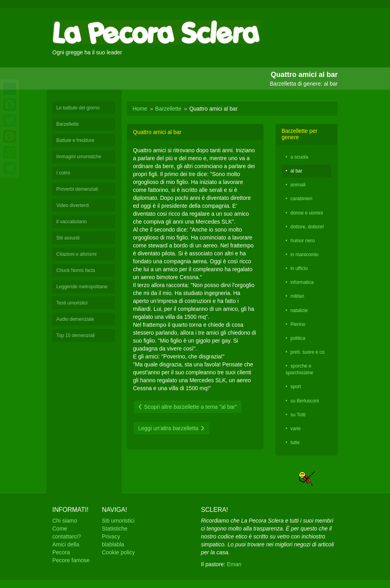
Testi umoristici (72, 303)
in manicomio (305, 255)
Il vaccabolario (72, 222)
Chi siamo (65, 521)
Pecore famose (71, 560)
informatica (302, 282)
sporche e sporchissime (300, 369)
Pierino (298, 324)
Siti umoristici (118, 521)
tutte (295, 442)
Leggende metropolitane (82, 287)
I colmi (63, 173)
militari (297, 296)
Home (140, 109)
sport (296, 387)
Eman (234, 564)
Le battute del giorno (78, 108)
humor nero (303, 241)
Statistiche (115, 529)
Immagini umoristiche (79, 157)
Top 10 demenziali (76, 335)
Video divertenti (73, 205)
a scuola (299, 157)
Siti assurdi (68, 238)
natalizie (299, 310)
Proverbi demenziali (77, 189)
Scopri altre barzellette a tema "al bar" (188, 407)
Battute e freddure (75, 140)
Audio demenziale (75, 319)
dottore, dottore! (307, 227)
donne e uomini (307, 213)
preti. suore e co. (308, 352)
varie (296, 429)
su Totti (298, 415)
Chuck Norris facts (76, 270)
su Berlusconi (305, 401)
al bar (296, 171)
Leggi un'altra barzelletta (171, 428)
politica (298, 338)
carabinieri (301, 199)
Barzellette (68, 124)
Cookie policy (118, 552)
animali (298, 185)
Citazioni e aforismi (76, 254)
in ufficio (299, 268)
